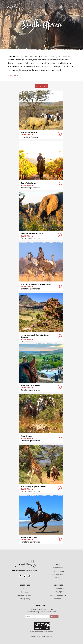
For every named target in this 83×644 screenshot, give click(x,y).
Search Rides (58, 568)
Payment (25, 592)
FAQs (25, 589)
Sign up (54, 617)
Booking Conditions (25, 595)
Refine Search (41, 86)
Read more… (14, 76)
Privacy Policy (25, 599)
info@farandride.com (58, 595)
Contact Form (58, 589)
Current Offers (58, 571)
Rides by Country (58, 575)
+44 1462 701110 (58, 592)
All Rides (58, 578)
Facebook (58, 599)
